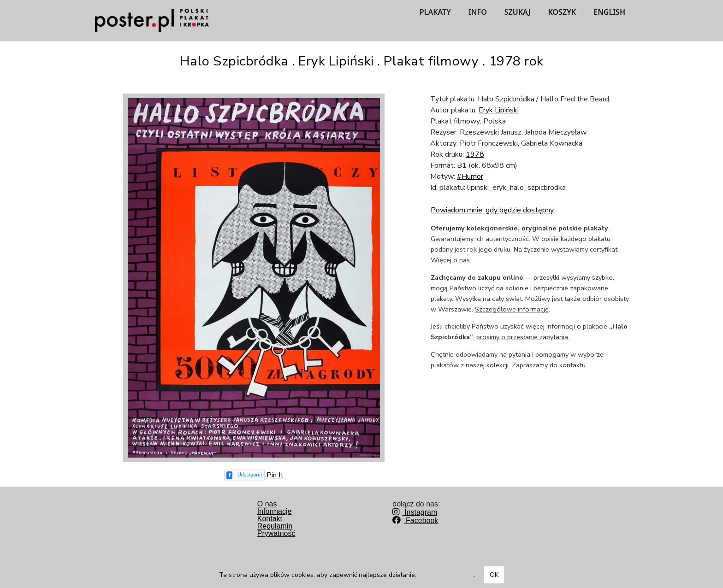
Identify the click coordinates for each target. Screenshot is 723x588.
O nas (267, 504)
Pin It (275, 475)
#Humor (470, 176)
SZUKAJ (518, 12)
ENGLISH (609, 12)
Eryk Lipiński (499, 110)
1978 (475, 154)
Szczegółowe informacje (512, 309)
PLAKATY (435, 12)
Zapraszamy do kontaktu (549, 365)
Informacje (275, 511)
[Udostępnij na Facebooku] (245, 475)
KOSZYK (562, 12)
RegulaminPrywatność (276, 530)
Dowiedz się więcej (446, 575)
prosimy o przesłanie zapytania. (523, 337)
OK (494, 575)
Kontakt (270, 519)
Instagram (415, 512)
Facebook (415, 520)
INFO (478, 12)
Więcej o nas (450, 260)
